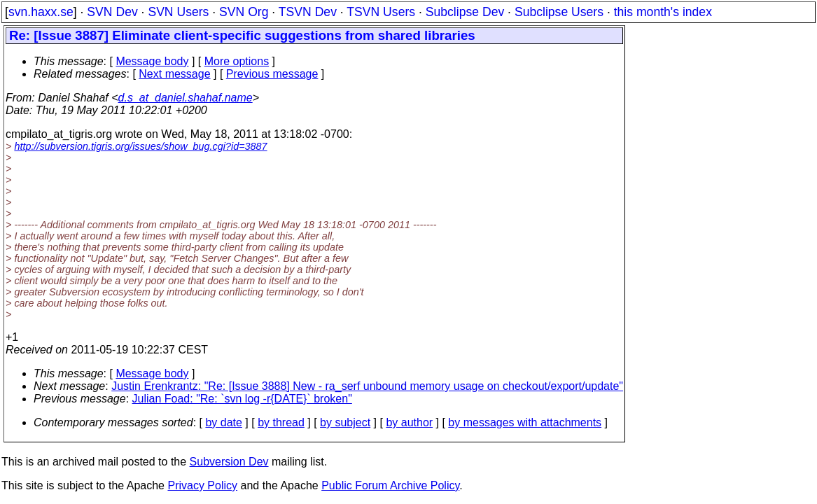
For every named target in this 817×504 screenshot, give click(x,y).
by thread (281, 422)
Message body (152, 61)
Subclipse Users (559, 12)
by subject (345, 422)
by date (223, 422)
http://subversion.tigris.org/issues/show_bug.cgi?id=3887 (140, 146)
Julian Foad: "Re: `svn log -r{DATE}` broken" (242, 399)
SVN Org (244, 12)
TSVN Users (381, 12)
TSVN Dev (308, 12)
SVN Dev (112, 12)
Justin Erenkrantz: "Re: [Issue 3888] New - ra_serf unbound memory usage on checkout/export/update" (367, 386)
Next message (174, 74)
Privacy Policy (202, 485)
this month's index (663, 12)
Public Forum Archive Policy (390, 485)
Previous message (272, 74)
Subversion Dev (229, 462)
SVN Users (178, 12)
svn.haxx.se (41, 12)
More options (237, 61)
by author (409, 422)
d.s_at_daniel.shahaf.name (186, 98)
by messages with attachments (525, 422)
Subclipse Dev (465, 12)
